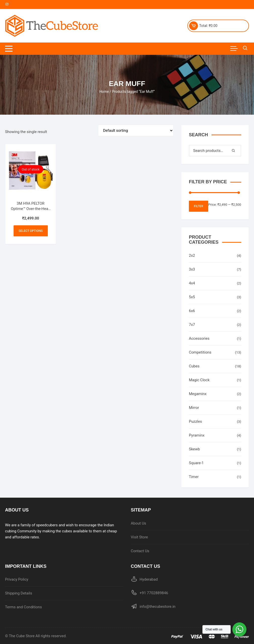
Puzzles (195, 421)
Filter (199, 206)
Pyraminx (197, 435)
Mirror (194, 408)
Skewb (194, 449)
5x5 (192, 297)
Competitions (200, 352)
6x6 (192, 311)
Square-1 (196, 463)
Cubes (194, 366)
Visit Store (139, 537)
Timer (194, 477)
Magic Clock (199, 380)
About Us (138, 523)
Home (104, 92)
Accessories (199, 338)
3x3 (192, 269)
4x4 (192, 283)
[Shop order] (136, 131)
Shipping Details (19, 593)
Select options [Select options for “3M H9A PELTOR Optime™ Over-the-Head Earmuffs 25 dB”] (31, 231)
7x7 (192, 325)
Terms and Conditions (23, 607)
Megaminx (198, 394)
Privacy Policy (17, 579)
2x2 (192, 255)
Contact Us (140, 551)
